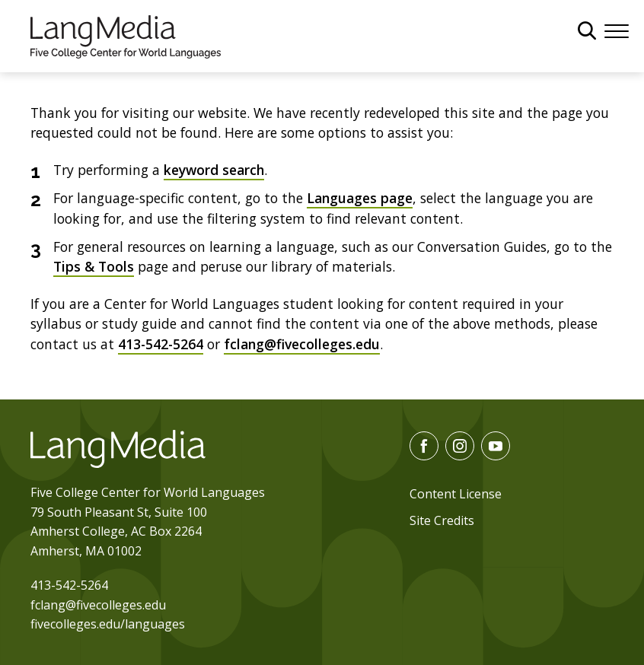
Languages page (360, 198)
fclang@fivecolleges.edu (302, 344)
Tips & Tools (94, 266)
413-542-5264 (161, 344)
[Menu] (617, 30)
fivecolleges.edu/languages (108, 624)
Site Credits (442, 520)
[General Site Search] (587, 30)
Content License (456, 494)
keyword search (214, 170)
